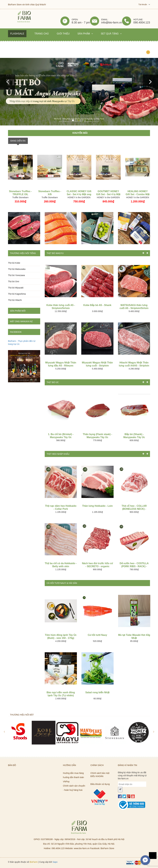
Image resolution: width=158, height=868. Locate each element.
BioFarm (34, 862)
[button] (8, 82)
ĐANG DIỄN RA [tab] (18, 141)
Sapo (55, 862)
